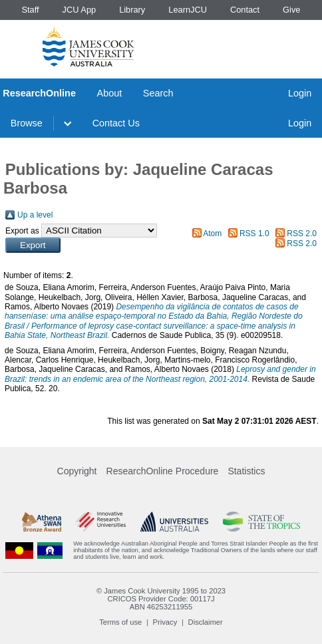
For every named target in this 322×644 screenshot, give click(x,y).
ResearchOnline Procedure (163, 471)
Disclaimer (206, 622)
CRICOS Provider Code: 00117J (161, 599)
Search (158, 93)
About (110, 93)
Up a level (35, 215)
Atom (212, 234)
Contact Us (116, 123)
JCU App (80, 10)
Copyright (77, 471)
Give (291, 10)
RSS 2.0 (302, 234)
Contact (245, 10)
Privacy (165, 622)
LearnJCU (188, 10)
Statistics (246, 471)
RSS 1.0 (254, 234)
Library (132, 10)
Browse (27, 123)
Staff (30, 10)
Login (300, 93)
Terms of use (120, 622)
